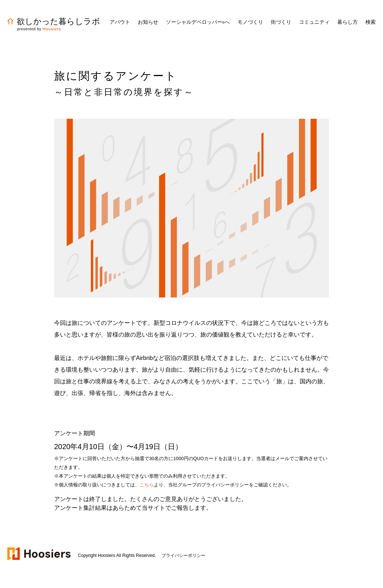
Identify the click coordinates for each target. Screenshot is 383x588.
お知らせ (148, 22)
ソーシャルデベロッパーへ (198, 22)
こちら (147, 485)
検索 (371, 22)
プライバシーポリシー (183, 555)
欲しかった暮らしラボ (54, 21)
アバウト (120, 22)
